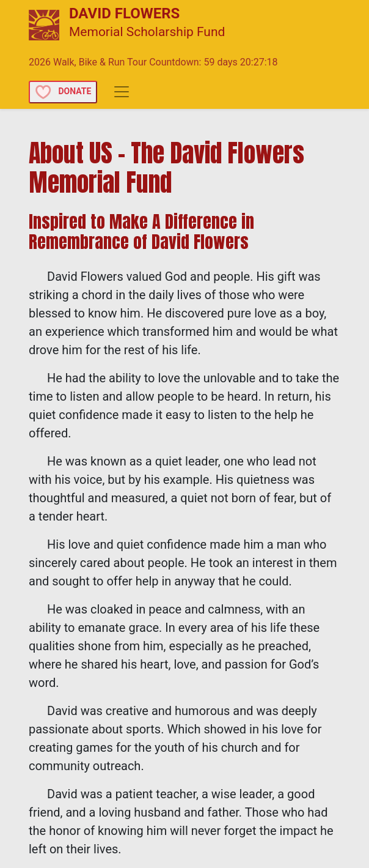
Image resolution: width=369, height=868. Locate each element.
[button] (64, 91)
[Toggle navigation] (122, 92)
